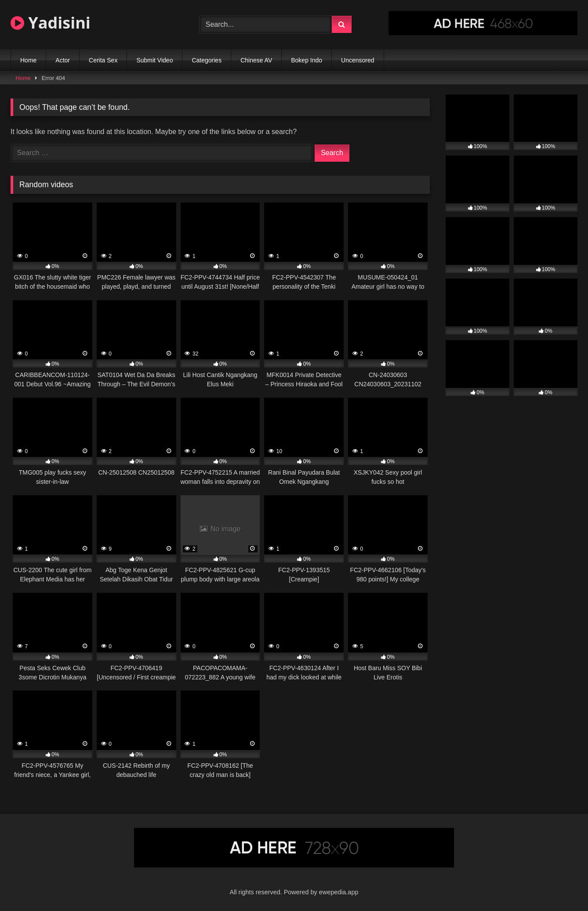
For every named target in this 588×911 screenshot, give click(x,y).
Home (28, 60)
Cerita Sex (103, 60)
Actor (63, 60)
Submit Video (154, 60)
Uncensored (358, 60)
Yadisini (51, 23)
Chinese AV (256, 60)
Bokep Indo (307, 60)
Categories (207, 60)
